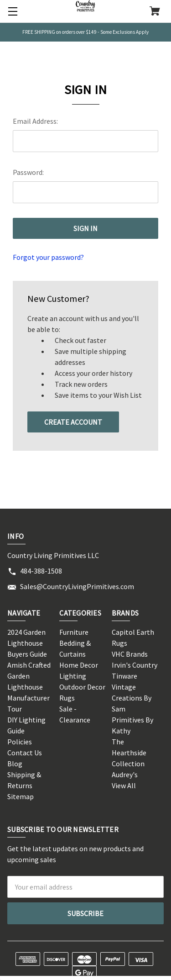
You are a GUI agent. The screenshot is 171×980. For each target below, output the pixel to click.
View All (124, 785)
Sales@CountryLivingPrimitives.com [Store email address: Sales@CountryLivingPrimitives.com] (77, 586)
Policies (20, 742)
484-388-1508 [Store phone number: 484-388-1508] (41, 571)
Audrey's (125, 775)
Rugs (67, 698)
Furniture (74, 632)
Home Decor (79, 665)
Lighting (73, 676)
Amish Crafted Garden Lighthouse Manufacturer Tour (29, 687)
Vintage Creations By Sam (132, 698)
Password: (28, 172)
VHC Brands (130, 654)
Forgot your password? (48, 257)
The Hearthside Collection (129, 753)
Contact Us (25, 753)
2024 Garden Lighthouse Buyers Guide (27, 643)
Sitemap (21, 796)
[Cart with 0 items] (155, 12)
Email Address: (35, 121)
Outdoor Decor (82, 687)
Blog (15, 764)
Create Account (73, 422)
